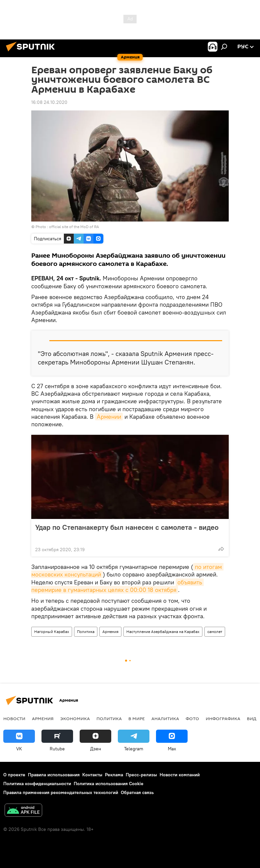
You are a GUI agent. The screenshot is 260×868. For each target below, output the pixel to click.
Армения (110, 632)
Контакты (92, 775)
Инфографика (223, 718)
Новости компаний (180, 775)
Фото (192, 718)
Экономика (75, 718)
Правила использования (54, 775)
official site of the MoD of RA (74, 227)
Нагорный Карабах (52, 632)
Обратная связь (137, 792)
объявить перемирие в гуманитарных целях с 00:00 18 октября (117, 586)
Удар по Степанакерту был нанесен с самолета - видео (127, 531)
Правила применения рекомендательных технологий (61, 792)
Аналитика (165, 718)
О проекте (14, 775)
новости (14, 718)
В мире (137, 718)
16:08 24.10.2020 (49, 102)
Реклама (114, 775)
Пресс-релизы (141, 775)
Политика (86, 632)
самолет (215, 632)
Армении (109, 417)
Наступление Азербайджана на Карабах (163, 632)
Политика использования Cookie (109, 784)
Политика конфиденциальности (37, 784)
